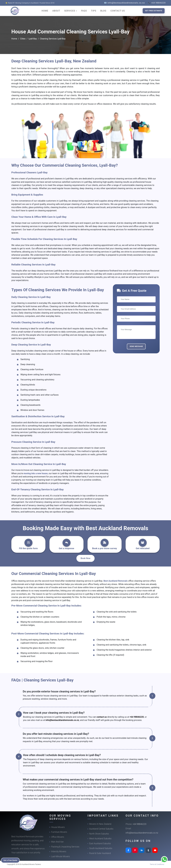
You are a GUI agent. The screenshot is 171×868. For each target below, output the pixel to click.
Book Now (86, 558)
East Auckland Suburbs (100, 843)
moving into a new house (36, 473)
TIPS (94, 11)
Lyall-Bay (33, 39)
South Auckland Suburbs (101, 848)
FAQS (84, 11)
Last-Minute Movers (60, 856)
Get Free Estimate (154, 11)
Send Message (136, 346)
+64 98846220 (137, 717)
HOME (45, 11)
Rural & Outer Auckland (100, 853)
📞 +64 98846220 (157, 3)
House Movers (58, 827)
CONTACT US (118, 11)
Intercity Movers (59, 851)
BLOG (103, 11)
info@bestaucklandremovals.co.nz (62, 720)
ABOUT (56, 11)
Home (14, 39)
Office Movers (58, 837)
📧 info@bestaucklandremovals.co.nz (124, 3)
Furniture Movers (59, 832)
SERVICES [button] (70, 11)
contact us (102, 717)
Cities (23, 39)
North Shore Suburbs (99, 834)
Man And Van (57, 842)
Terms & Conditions (157, 864)
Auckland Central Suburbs (101, 829)
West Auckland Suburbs (100, 839)
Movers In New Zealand (100, 824)
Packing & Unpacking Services (65, 847)
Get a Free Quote (11, 860)
